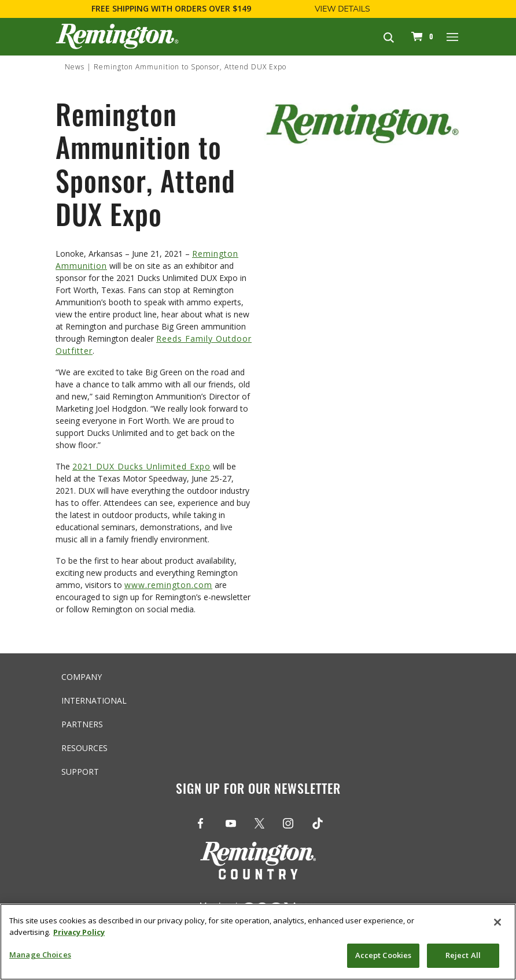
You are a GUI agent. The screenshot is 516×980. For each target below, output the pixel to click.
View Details (342, 9)
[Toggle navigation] (453, 36)
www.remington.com (168, 585)
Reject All (463, 955)
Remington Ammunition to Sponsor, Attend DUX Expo (190, 67)
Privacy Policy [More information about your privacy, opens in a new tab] (79, 932)
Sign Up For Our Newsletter (258, 791)
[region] (258, 942)
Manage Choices (40, 955)
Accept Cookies (384, 955)
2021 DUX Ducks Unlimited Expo (141, 466)
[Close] (497, 922)
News (75, 67)
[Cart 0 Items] (421, 36)
